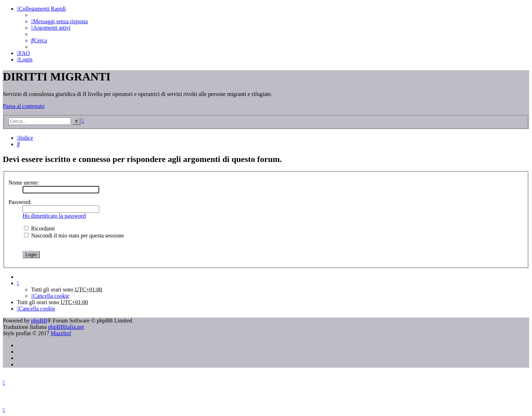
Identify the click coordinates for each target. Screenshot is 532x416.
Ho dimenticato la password (54, 216)
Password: (20, 202)
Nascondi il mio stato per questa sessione (74, 236)
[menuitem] (59, 21)
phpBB (39, 321)
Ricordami (40, 228)
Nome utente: (24, 183)
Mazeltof (61, 333)
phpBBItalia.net (66, 327)
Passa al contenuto (24, 106)
